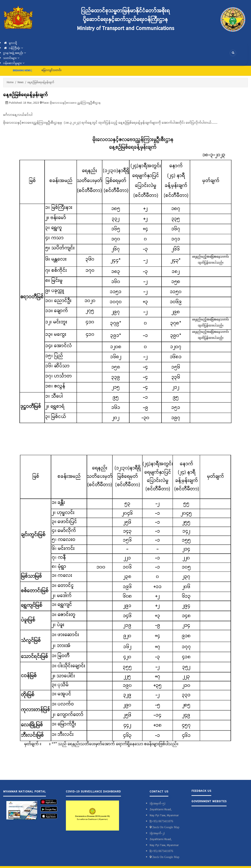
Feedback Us (201, 791)
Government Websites (209, 801)
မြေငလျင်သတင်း (51, 70)
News (20, 82)
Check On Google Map (165, 827)
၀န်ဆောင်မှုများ (14, 63)
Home (10, 82)
